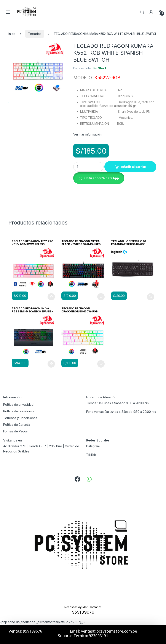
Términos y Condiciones (20, 418)
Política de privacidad (18, 405)
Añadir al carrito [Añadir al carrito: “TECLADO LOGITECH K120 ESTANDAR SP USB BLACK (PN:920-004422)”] (151, 297)
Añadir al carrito (133, 167)
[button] (99, 178)
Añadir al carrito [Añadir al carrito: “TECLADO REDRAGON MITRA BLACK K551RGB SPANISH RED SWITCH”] (101, 297)
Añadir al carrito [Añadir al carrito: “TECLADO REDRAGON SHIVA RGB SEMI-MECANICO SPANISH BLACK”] (51, 364)
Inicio (12, 34)
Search (142, 12)
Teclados (35, 34)
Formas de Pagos (15, 431)
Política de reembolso (18, 411)
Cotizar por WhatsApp (102, 178)
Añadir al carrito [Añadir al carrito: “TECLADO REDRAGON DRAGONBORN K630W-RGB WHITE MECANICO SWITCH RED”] (101, 364)
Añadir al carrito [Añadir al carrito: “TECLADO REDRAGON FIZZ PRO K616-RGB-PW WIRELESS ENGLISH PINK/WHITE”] (51, 297)
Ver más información (87, 134)
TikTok (91, 455)
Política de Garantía (17, 425)
